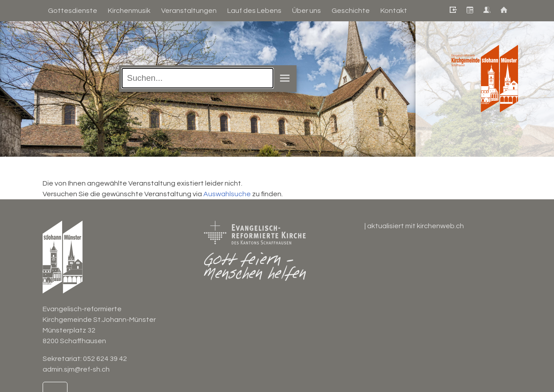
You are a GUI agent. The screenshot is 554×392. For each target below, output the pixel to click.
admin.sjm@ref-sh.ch (76, 369)
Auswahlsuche (227, 194)
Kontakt (394, 11)
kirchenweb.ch (440, 226)
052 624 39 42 (105, 359)
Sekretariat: (63, 359)
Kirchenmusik (129, 11)
